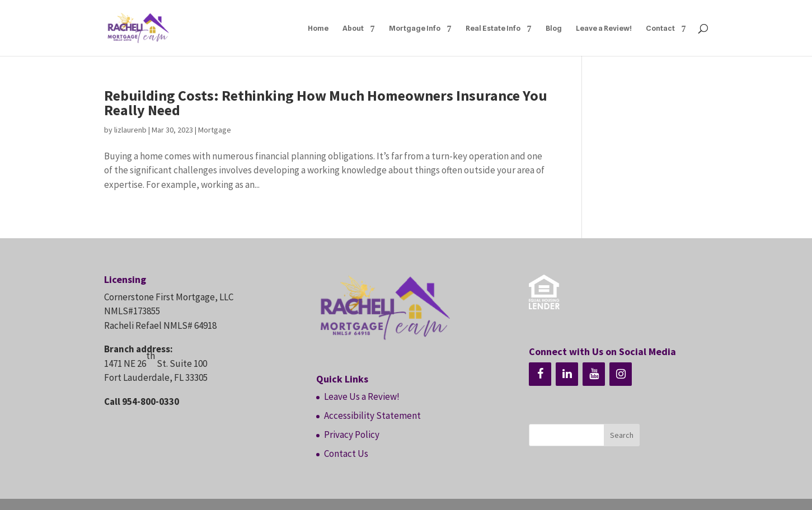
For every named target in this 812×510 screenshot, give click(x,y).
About (353, 28)
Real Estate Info (493, 28)
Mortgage (215, 130)
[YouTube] (594, 374)
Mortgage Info (415, 28)
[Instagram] (621, 374)
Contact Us (346, 454)
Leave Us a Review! (362, 396)
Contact (660, 28)
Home (318, 28)
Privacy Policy (352, 435)
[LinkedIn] (567, 374)
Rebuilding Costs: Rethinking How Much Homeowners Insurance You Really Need (326, 103)
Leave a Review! (604, 28)
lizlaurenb (130, 130)
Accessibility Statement (372, 415)
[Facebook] (540, 374)
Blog (554, 28)
